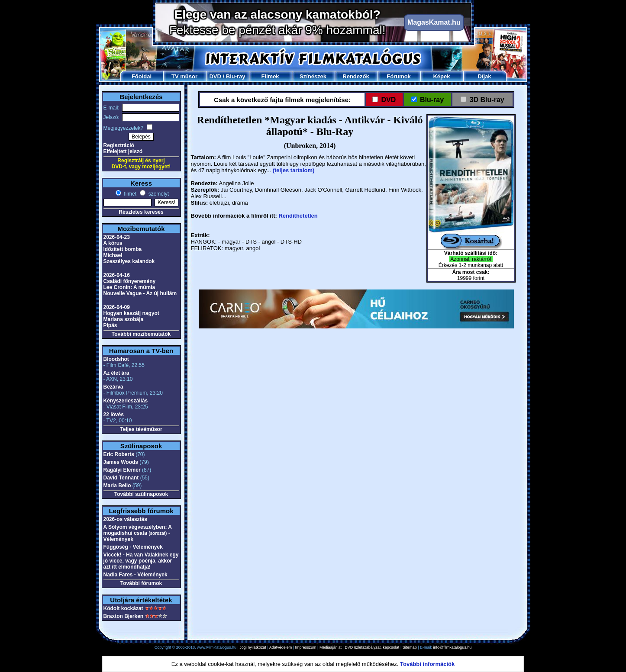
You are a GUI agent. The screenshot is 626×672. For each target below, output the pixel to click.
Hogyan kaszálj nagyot (131, 313)
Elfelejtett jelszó (123, 151)
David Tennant (121, 478)
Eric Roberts (119, 454)
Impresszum (306, 647)
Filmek (270, 76)
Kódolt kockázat (123, 608)
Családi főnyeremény (130, 281)
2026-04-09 (117, 307)
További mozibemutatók (141, 334)
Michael (113, 255)
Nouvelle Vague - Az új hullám (140, 293)
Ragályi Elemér (122, 470)
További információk (427, 664)
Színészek (313, 76)
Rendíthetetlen (298, 216)
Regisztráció (119, 145)
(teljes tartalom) (294, 170)
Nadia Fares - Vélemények (136, 575)
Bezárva (113, 387)
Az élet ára (116, 373)
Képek (441, 76)
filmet (129, 194)
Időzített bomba (123, 249)
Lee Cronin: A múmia (129, 287)
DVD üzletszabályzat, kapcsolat (372, 647)
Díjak (484, 76)
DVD (215, 76)
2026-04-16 (117, 275)
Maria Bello (117, 486)
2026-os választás (125, 519)
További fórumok (141, 583)
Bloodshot (116, 359)
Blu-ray (236, 76)
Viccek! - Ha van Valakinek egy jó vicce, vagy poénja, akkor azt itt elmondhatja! (141, 561)
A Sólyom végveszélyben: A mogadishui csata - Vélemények (138, 533)
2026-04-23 (117, 237)
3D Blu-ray (487, 100)
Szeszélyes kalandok (129, 261)
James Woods (121, 462)
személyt (158, 194)
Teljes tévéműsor (141, 429)
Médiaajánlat (331, 647)
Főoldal (142, 76)
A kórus (113, 243)
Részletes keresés (141, 212)
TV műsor (184, 76)
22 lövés (114, 415)
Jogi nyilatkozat (253, 647)
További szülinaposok (141, 494)
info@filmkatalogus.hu (453, 647)
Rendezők (356, 76)
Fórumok (399, 76)
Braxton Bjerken (124, 616)
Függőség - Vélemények (133, 547)
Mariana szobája (124, 319)
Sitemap (410, 647)
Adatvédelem (281, 647)
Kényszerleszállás (126, 401)
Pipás (110, 325)
